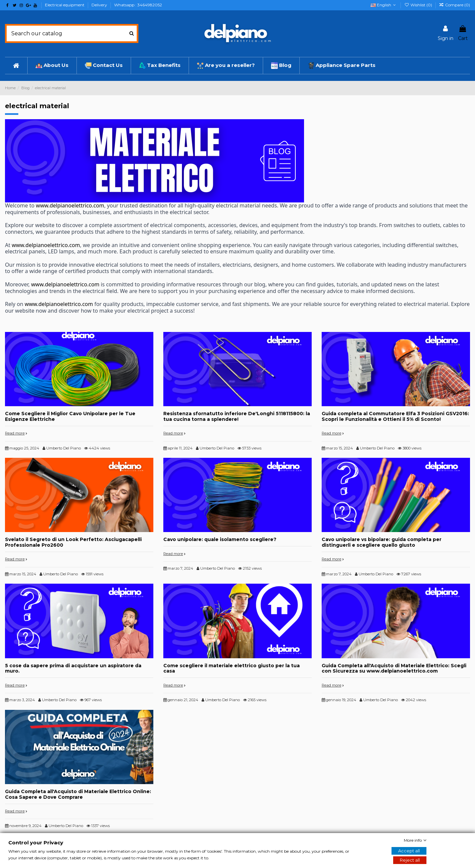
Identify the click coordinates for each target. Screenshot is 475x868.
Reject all (410, 860)
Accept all (409, 851)
